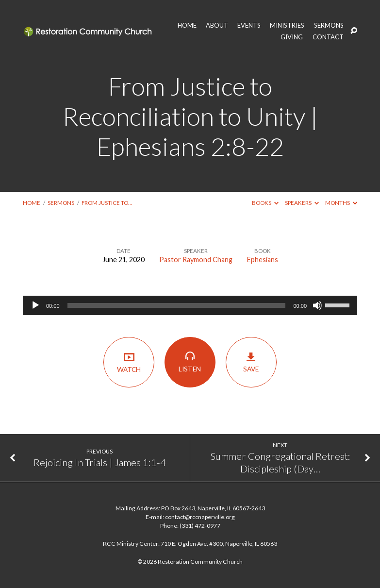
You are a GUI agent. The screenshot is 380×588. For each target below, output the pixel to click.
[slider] (177, 305)
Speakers (302, 203)
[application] (190, 305)
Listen (190, 362)
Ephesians (263, 260)
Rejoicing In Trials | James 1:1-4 (100, 462)
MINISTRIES (287, 25)
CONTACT (328, 37)
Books (265, 203)
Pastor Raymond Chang (196, 260)
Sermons (61, 203)
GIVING (292, 37)
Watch (129, 362)
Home (32, 203)
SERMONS (329, 25)
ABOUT (217, 25)
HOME (187, 25)
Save (251, 362)
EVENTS (249, 25)
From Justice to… (107, 203)
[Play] (35, 305)
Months (341, 203)
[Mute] (317, 305)
